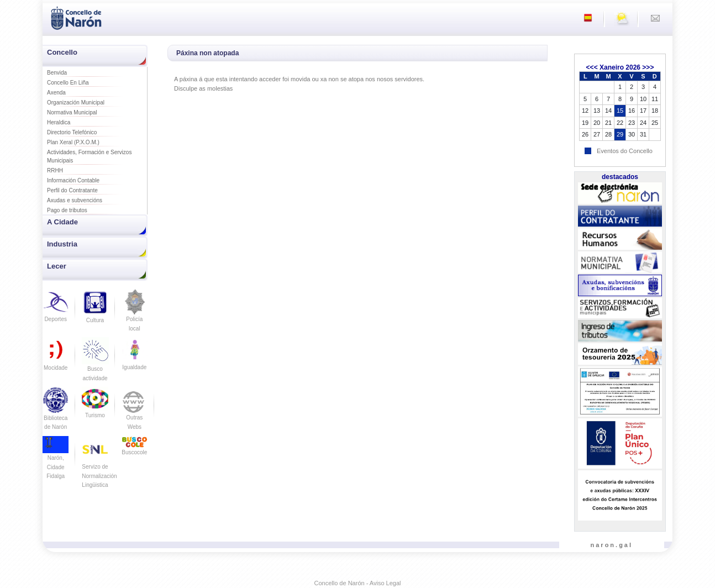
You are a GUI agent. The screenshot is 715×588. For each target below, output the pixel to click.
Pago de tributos (67, 210)
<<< (592, 67)
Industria (62, 244)
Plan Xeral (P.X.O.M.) (73, 142)
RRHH (55, 170)
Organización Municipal (76, 103)
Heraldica (59, 122)
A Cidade (62, 222)
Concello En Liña (68, 83)
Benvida (57, 73)
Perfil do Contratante (72, 190)
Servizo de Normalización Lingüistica (99, 467)
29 (620, 134)
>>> (648, 67)
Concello (62, 52)
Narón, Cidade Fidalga (56, 460)
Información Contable (73, 180)
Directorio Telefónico (72, 132)
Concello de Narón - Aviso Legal (358, 583)
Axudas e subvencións (75, 200)
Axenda (56, 93)
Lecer (57, 266)
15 (620, 111)
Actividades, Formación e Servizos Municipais (89, 156)
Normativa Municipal (72, 112)
